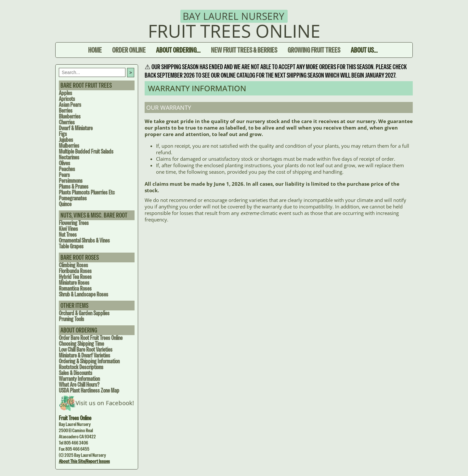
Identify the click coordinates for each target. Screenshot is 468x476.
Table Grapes (71, 246)
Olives (65, 163)
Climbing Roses (73, 265)
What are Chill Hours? (79, 385)
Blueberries (70, 116)
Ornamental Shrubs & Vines (84, 240)
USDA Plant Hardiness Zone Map (89, 390)
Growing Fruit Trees (314, 50)
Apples (65, 93)
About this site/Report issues (84, 461)
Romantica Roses (75, 288)
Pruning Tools (71, 319)
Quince (65, 204)
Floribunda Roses (75, 271)
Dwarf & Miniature (76, 128)
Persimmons (71, 181)
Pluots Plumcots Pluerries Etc (87, 192)
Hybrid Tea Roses (75, 277)
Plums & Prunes (74, 187)
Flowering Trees (74, 223)
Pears (64, 175)
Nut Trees (68, 235)
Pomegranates (73, 198)
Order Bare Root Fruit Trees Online (91, 338)
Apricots (67, 99)
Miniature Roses (74, 283)
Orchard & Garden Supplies (84, 313)
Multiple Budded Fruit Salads (86, 151)
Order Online (129, 50)
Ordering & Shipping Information (89, 361)
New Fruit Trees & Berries (244, 50)
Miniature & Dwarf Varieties (84, 355)
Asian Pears (70, 105)
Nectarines (69, 157)
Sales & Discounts (76, 373)
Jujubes (66, 140)
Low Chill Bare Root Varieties (86, 350)
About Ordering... (178, 50)
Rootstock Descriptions (81, 367)
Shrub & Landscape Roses (84, 294)
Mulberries (69, 146)
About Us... (364, 50)
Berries (66, 111)
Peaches (67, 169)
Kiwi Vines (68, 229)
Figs (63, 134)
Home (95, 50)
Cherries (67, 122)
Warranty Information (79, 379)
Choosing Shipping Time (81, 344)
